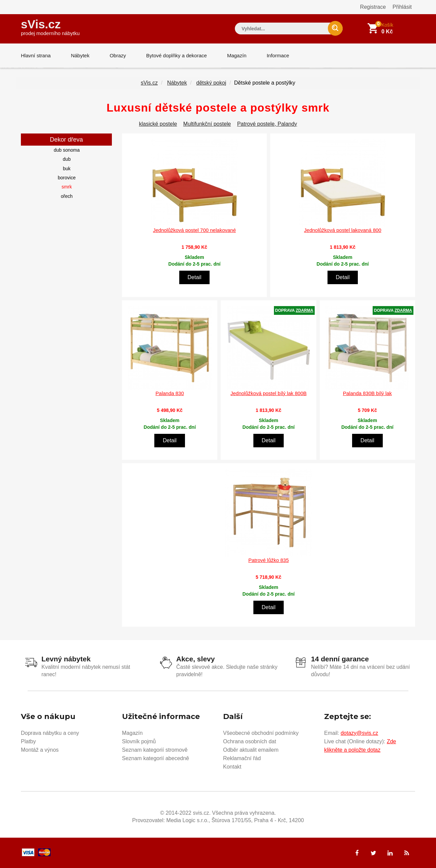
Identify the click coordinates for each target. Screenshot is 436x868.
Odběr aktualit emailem (251, 750)
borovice (67, 178)
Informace (278, 55)
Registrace (373, 7)
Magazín (237, 55)
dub (67, 159)
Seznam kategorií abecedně (155, 758)
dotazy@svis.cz (359, 733)
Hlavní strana (36, 55)
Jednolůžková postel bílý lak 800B (269, 393)
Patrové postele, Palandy (267, 124)
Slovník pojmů (139, 741)
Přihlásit (402, 7)
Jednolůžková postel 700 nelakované (194, 230)
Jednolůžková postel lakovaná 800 (342, 230)
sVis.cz (50, 27)
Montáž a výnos (40, 750)
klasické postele (158, 124)
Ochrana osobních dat (250, 741)
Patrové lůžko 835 (269, 560)
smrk (67, 187)
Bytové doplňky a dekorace (177, 55)
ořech (67, 196)
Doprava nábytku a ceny (50, 733)
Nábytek (80, 55)
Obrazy (118, 55)
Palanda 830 (170, 393)
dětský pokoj (211, 83)
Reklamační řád (242, 758)
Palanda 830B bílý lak (367, 393)
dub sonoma (67, 150)
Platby (28, 741)
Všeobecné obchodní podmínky (261, 733)
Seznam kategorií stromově (155, 750)
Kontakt (232, 767)
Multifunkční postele (207, 124)
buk (67, 169)
